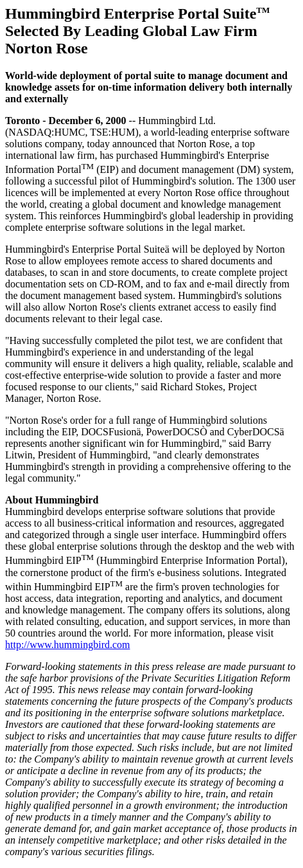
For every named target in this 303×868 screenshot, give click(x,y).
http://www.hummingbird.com (68, 645)
